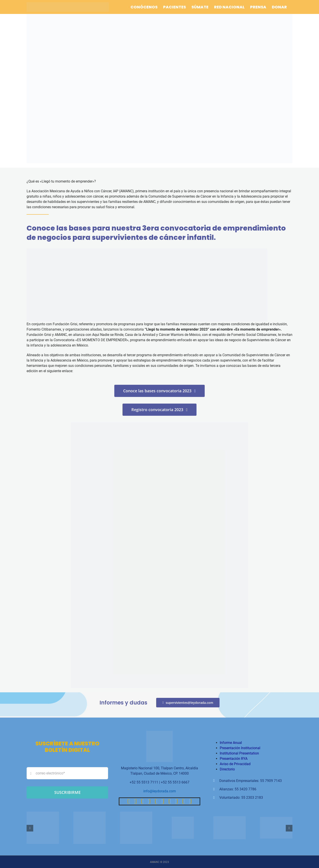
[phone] (190, 801)
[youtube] (156, 801)
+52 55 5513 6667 (175, 782)
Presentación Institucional (240, 748)
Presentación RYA (234, 759)
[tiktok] (149, 801)
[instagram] (142, 801)
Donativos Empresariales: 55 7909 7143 (251, 781)
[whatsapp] (177, 801)
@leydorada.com (163, 791)
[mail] (184, 801)
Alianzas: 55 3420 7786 (238, 789)
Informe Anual (231, 743)
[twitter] (135, 801)
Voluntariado (229, 798)
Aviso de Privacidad (235, 764)
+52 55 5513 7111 (144, 782)
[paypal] (170, 801)
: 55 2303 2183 (251, 798)
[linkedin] (163, 801)
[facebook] (129, 801)
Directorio (227, 769)
